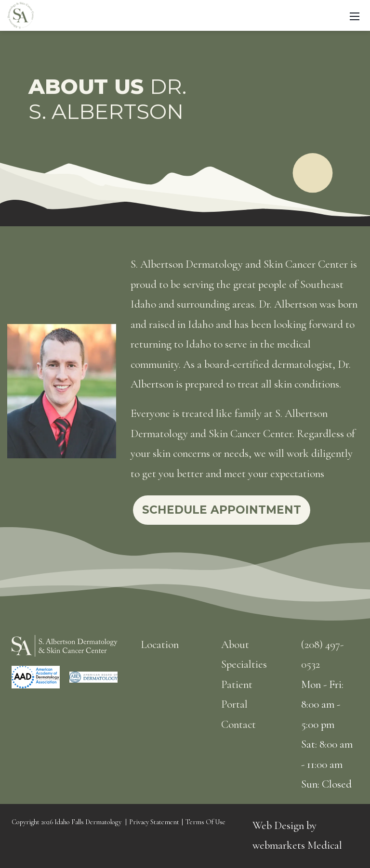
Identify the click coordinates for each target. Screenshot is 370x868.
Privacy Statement (154, 822)
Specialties (244, 664)
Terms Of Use (205, 822)
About (235, 645)
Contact (238, 725)
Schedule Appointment (222, 510)
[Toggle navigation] (355, 16)
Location (160, 645)
